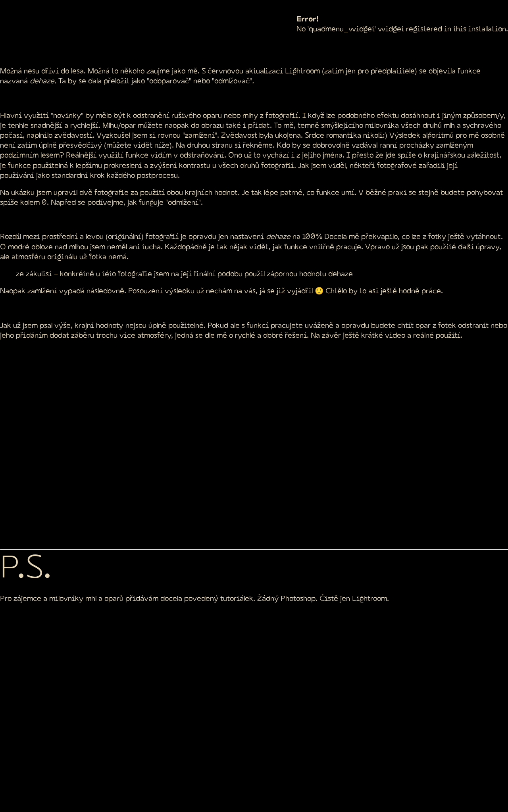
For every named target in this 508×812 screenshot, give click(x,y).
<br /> (169, 443)
